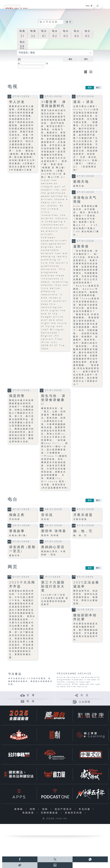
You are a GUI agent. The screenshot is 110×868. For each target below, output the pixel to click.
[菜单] (106, 5)
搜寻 (86, 59)
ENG (88, 6)
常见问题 (85, 809)
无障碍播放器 (50, 813)
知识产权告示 (64, 809)
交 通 (31, 695)
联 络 (31, 701)
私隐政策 (29, 813)
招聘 (33, 809)
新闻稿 (19, 809)
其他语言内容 (74, 813)
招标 (46, 809)
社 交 (85, 695)
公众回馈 (85, 702)
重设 (70, 59)
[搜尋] (98, 5)
